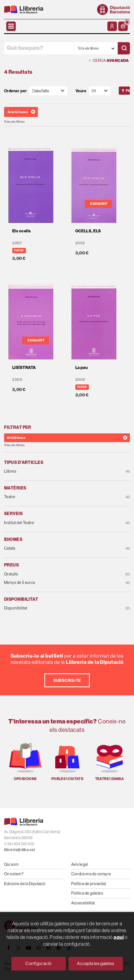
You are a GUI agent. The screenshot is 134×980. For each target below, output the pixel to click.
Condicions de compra (91, 874)
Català (56, 548)
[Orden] (48, 91)
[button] (123, 26)
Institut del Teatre (56, 523)
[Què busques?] (39, 48)
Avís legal (80, 864)
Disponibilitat (56, 608)
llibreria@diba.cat (20, 850)
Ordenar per (15, 91)
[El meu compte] (112, 26)
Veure (81, 91)
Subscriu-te (67, 680)
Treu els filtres (14, 122)
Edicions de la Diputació (25, 884)
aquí (119, 937)
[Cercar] (124, 48)
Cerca (109, 61)
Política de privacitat (89, 884)
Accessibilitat (83, 903)
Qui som (11, 864)
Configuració (38, 963)
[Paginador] (100, 91)
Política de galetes (87, 893)
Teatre (56, 497)
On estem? (14, 874)
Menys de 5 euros (56, 583)
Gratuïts (56, 574)
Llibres (56, 471)
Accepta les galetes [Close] (96, 963)
